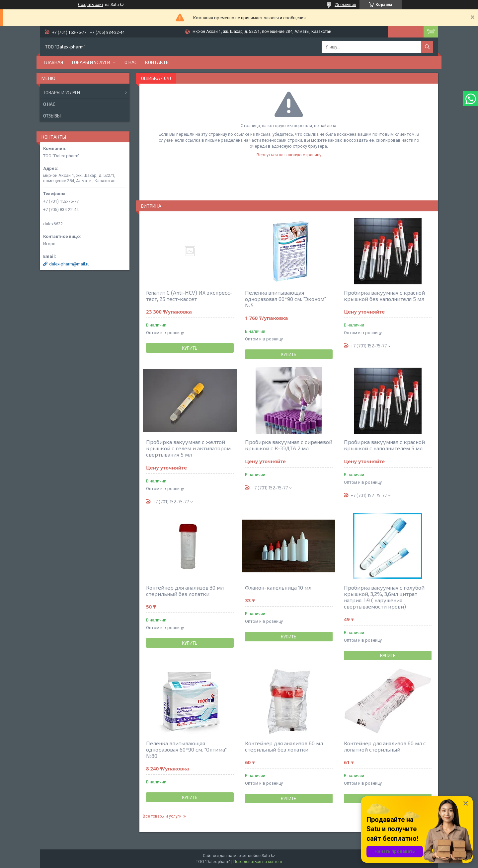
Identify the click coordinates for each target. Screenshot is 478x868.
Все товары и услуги (162, 816)
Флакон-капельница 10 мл (278, 587)
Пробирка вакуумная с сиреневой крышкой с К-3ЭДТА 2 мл (289, 445)
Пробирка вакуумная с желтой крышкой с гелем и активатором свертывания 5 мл (188, 448)
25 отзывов (345, 5)
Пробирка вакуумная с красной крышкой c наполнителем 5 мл (384, 445)
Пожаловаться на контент (258, 862)
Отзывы (52, 116)
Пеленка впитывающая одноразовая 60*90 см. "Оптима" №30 (186, 749)
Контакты (157, 62)
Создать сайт (91, 5)
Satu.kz (268, 856)
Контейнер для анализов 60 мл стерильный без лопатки (284, 746)
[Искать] (427, 47)
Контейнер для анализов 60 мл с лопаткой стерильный (385, 746)
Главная (53, 62)
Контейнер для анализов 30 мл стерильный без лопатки (185, 591)
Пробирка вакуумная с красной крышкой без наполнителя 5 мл (384, 296)
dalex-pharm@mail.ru (69, 264)
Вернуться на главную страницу (289, 155)
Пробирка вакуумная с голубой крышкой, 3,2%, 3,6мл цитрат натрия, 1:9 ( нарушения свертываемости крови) (384, 597)
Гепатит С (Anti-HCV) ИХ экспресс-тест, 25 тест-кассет (189, 296)
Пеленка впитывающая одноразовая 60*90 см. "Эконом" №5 (285, 299)
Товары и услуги (91, 62)
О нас (131, 62)
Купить (190, 348)
